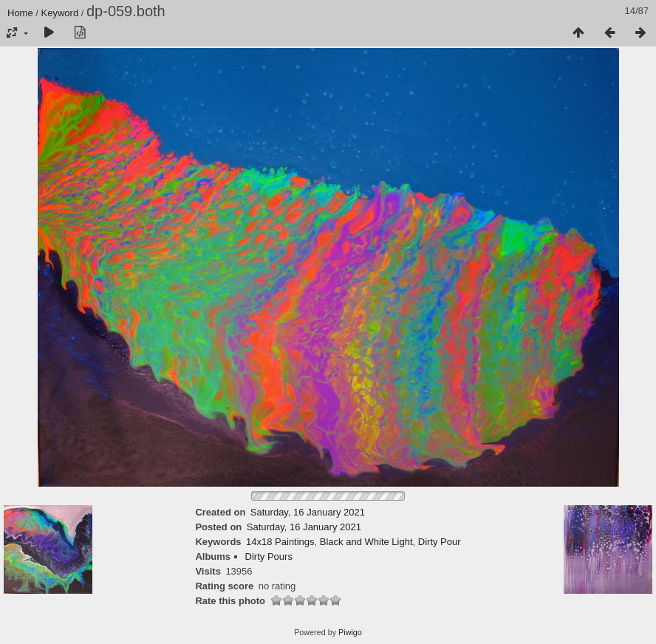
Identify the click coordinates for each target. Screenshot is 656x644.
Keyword (60, 13)
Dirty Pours (269, 556)
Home (20, 13)
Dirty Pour (440, 542)
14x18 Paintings (280, 542)
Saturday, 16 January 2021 (308, 512)
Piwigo (350, 632)
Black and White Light (366, 542)
